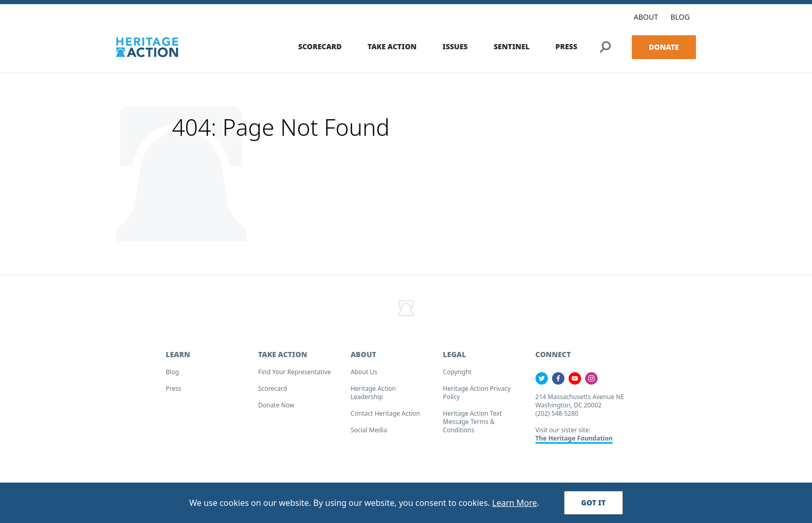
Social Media (369, 434)
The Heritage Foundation (574, 442)
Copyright (457, 376)
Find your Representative (294, 376)
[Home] (147, 44)
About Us (364, 376)
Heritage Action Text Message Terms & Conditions (472, 425)
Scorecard (272, 392)
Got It (593, 503)
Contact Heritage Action (385, 417)
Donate (664, 43)
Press (173, 392)
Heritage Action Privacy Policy (477, 396)
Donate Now (276, 409)
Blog (172, 376)
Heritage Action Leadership (373, 396)
